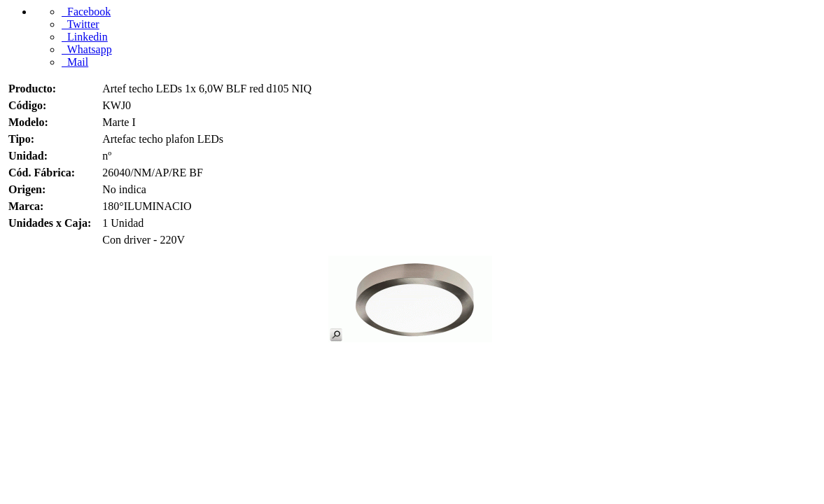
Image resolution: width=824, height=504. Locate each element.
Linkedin (85, 37)
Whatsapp (87, 49)
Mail (75, 62)
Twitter (81, 24)
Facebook (86, 12)
